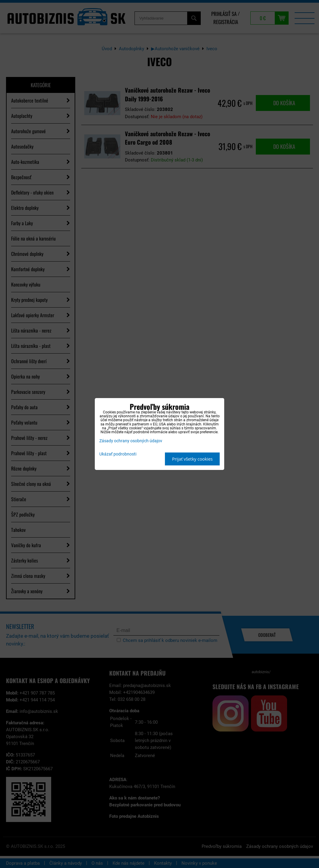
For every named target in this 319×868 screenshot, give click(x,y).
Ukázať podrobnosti (118, 454)
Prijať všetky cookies (192, 459)
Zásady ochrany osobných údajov (131, 441)
